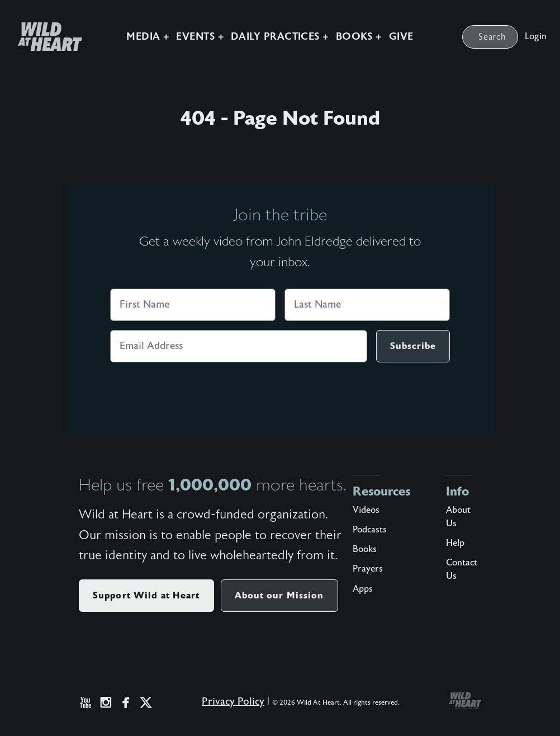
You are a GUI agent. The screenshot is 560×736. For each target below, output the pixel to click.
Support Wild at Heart (146, 595)
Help (455, 543)
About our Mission (279, 595)
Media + (148, 37)
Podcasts (370, 530)
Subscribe (413, 346)
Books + (359, 37)
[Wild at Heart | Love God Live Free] (46, 37)
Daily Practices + (280, 37)
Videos (366, 510)
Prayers (368, 569)
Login (536, 36)
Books (365, 549)
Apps (363, 589)
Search (492, 37)
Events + (200, 37)
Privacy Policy (233, 702)
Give (401, 37)
